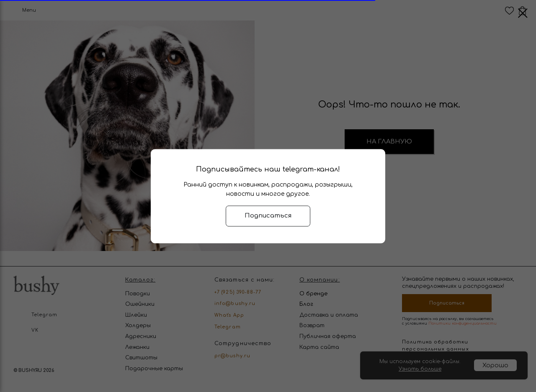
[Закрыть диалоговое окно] (523, 13)
